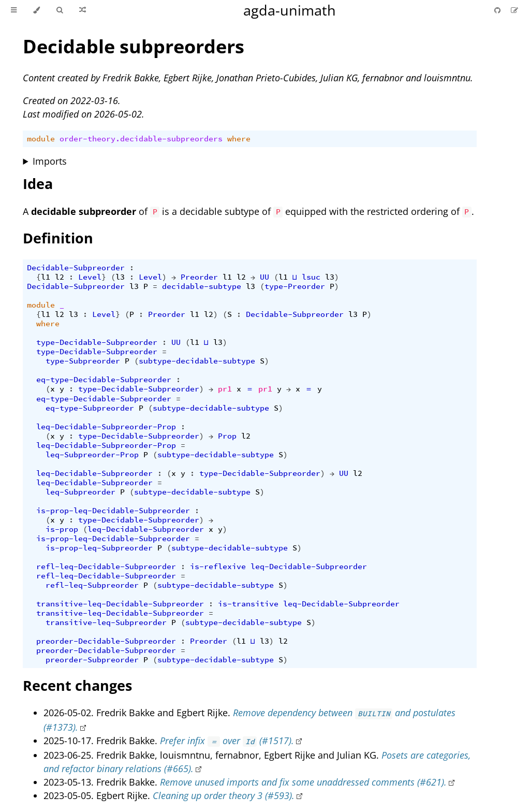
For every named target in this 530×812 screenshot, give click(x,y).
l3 (120, 277)
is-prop (62, 529)
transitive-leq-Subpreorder (106, 622)
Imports (50, 161)
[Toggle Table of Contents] (14, 10)
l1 (46, 277)
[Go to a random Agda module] (83, 10)
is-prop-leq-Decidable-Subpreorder (113, 511)
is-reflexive (218, 567)
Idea (38, 184)
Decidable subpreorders (134, 46)
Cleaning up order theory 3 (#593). (224, 795)
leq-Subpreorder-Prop (92, 455)
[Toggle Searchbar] (60, 10)
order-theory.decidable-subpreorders (141, 139)
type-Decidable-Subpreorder (97, 342)
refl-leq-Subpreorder (92, 585)
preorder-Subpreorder (92, 660)
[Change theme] (36, 10)
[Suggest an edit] (514, 10)
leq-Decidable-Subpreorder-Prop (106, 427)
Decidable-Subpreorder (76, 268)
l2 (60, 277)
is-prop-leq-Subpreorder (99, 548)
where (239, 139)
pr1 (225, 389)
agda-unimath (290, 10)
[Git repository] (498, 10)
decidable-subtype (202, 286)
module (41, 139)
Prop (227, 436)
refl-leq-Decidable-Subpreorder (106, 567)
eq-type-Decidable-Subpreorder (104, 380)
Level (90, 277)
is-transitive (248, 604)
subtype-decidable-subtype (197, 361)
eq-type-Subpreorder (90, 408)
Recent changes (77, 685)
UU (264, 277)
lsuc (311, 277)
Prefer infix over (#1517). (227, 741)
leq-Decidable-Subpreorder (94, 473)
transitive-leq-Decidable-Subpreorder (120, 604)
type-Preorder (295, 286)
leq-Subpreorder (80, 492)
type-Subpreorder (83, 361)
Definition (58, 238)
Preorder (199, 277)
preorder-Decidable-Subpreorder (106, 641)
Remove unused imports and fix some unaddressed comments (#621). (303, 782)
